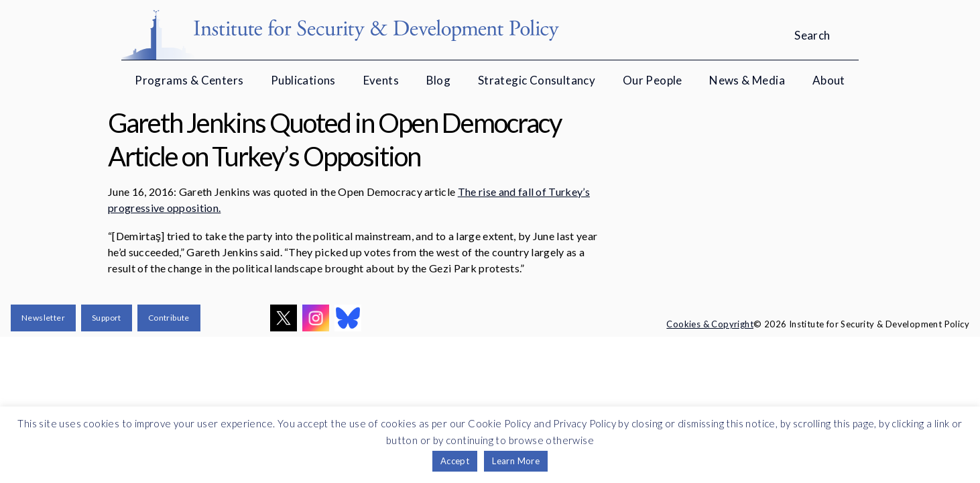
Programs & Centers (189, 80)
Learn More (516, 461)
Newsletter (43, 318)
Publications (303, 80)
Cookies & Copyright (710, 324)
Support (107, 318)
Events (381, 80)
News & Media (747, 80)
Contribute (169, 318)
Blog (439, 80)
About (829, 80)
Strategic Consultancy (537, 80)
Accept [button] (455, 461)
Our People (653, 80)
